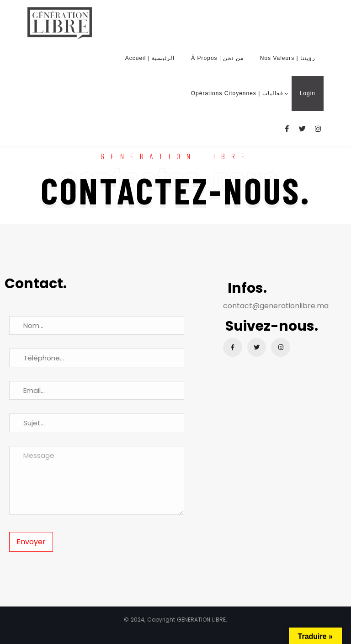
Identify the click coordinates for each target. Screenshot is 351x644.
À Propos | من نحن (217, 58)
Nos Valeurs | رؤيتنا (288, 58)
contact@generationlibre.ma (276, 306)
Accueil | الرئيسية (150, 58)
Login (308, 93)
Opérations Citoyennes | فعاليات (237, 93)
